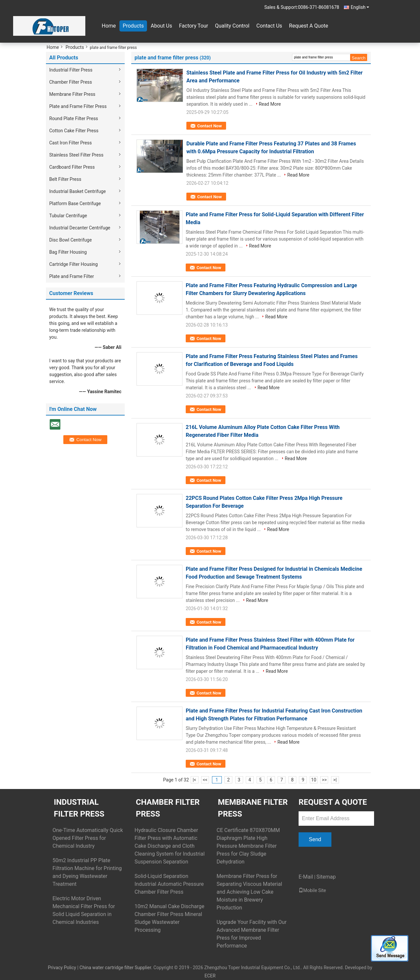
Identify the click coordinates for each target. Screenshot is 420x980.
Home (109, 26)
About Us (161, 26)
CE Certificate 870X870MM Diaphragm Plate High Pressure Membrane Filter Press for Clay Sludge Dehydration (248, 846)
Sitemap (326, 877)
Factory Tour (193, 26)
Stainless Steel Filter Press (76, 155)
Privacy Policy (62, 968)
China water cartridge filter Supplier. (116, 968)
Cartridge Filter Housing (73, 264)
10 (314, 780)
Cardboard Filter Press (72, 167)
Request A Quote (309, 26)
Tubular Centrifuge (68, 216)
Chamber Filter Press (71, 82)
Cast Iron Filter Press (71, 143)
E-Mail (306, 877)
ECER (210, 976)
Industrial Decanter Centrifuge (80, 228)
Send (315, 839)
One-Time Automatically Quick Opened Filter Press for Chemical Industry (88, 838)
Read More (270, 104)
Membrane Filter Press (72, 94)
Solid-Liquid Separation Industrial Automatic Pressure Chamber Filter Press (169, 884)
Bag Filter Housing (68, 252)
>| (335, 780)
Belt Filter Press (65, 179)
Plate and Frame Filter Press (78, 106)
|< (194, 780)
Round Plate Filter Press (74, 118)
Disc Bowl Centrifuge (71, 240)
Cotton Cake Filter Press (74, 131)
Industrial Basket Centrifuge (77, 191)
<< (205, 780)
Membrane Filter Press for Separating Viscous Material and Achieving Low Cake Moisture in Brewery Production (249, 892)
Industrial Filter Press (71, 70)
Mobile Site (312, 890)
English (360, 7)
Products (133, 26)
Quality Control (232, 26)
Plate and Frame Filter (72, 276)
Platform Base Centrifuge (75, 203)
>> (324, 780)
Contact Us (269, 26)
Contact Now (210, 126)
